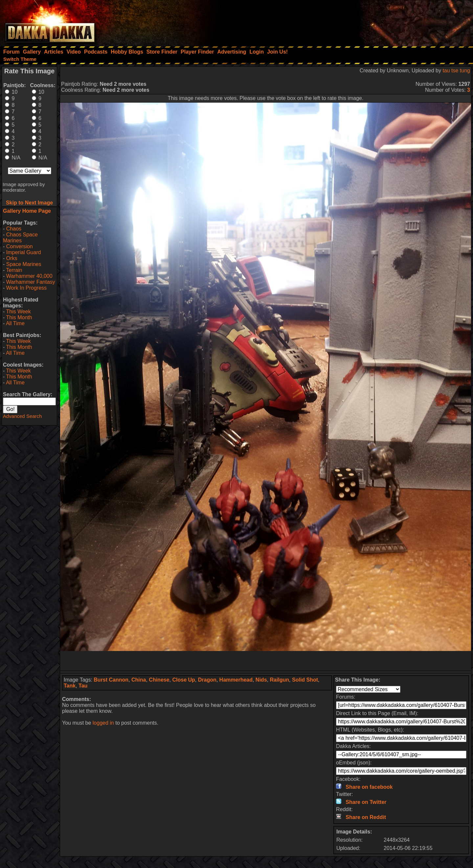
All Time (15, 323)
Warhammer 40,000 (29, 276)
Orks (12, 258)
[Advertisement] (385, 21)
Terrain (14, 270)
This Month (19, 317)
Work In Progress (26, 288)
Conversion (20, 246)
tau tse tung (456, 71)
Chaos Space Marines (20, 238)
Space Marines (24, 264)
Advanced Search (22, 416)
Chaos (14, 229)
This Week (18, 312)
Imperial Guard (24, 252)
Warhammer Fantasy (31, 282)
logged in (103, 723)
